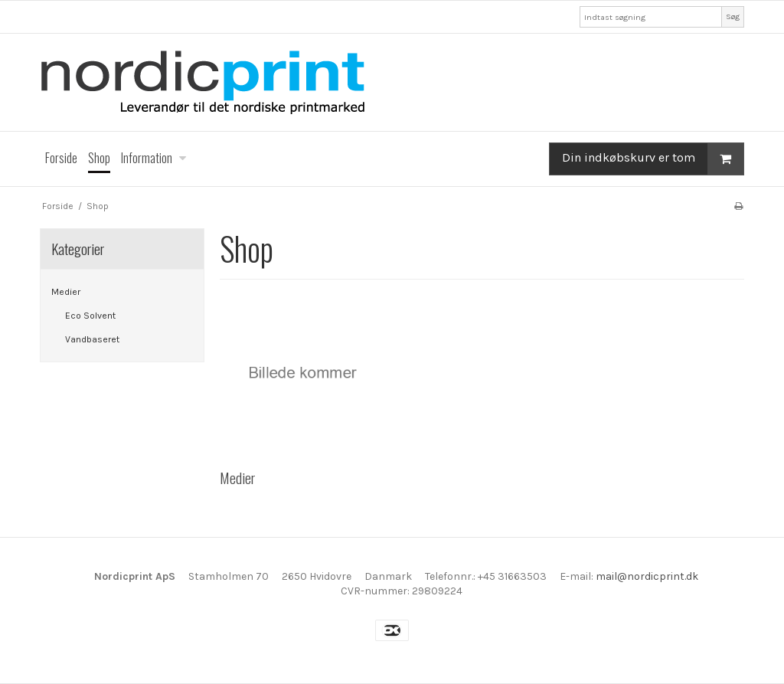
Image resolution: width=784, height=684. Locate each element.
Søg (733, 16)
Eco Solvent (90, 316)
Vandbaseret (92, 339)
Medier (66, 292)
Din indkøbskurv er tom (653, 159)
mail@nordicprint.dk (647, 576)
